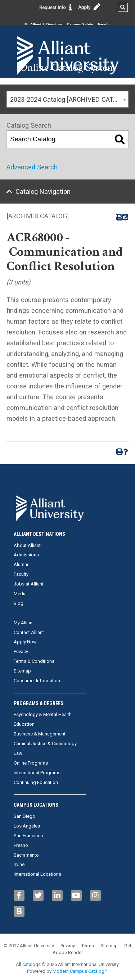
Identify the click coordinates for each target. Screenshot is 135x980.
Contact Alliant (29, 632)
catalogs (31, 964)
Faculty (104, 25)
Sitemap (22, 671)
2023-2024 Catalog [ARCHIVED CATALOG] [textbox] (69, 99)
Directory (54, 25)
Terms (88, 946)
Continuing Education (36, 782)
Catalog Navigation (43, 192)
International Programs (37, 773)
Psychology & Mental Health (43, 714)
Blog (19, 603)
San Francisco (28, 836)
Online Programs (31, 763)
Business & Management (40, 734)
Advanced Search (32, 167)
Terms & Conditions (34, 661)
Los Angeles (27, 826)
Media (20, 594)
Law (18, 753)
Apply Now (25, 642)
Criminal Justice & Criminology (45, 744)
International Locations (37, 874)
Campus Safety (80, 25)
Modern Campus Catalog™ (80, 971)
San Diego (24, 816)
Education (24, 724)
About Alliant (27, 545)
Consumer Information (37, 681)
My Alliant (33, 25)
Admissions (26, 555)
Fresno (21, 845)
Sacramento (26, 855)
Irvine (19, 864)
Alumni (21, 564)
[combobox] (67, 99)
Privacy (21, 651)
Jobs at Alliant (29, 584)
